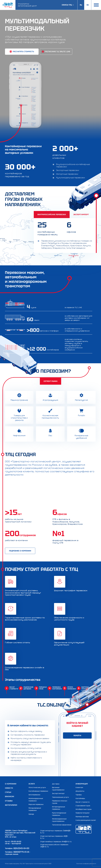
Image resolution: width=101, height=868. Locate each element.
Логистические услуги (37, 788)
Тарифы (79, 795)
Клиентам (79, 788)
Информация (82, 784)
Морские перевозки (36, 804)
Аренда (31, 814)
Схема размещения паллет (86, 820)
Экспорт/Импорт (81, 214)
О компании (11, 784)
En (88, 5)
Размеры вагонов (82, 817)
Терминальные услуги (60, 797)
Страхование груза (83, 806)
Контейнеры (80, 798)
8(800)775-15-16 (21, 852)
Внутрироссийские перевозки (52, 214)
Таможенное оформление (62, 825)
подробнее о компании (20, 551)
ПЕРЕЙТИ (77, 736)
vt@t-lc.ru (45, 847)
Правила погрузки (83, 813)
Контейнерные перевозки (38, 791)
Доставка (56, 784)
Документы (80, 791)
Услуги (32, 784)
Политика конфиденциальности (86, 864)
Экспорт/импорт (58, 793)
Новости (9, 788)
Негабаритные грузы (84, 809)
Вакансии (10, 796)
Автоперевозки (34, 795)
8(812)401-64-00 (21, 848)
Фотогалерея (11, 805)
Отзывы (9, 801)
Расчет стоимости (83, 802)
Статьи (8, 792)
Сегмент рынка (50, 381)
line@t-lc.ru (67, 842)
